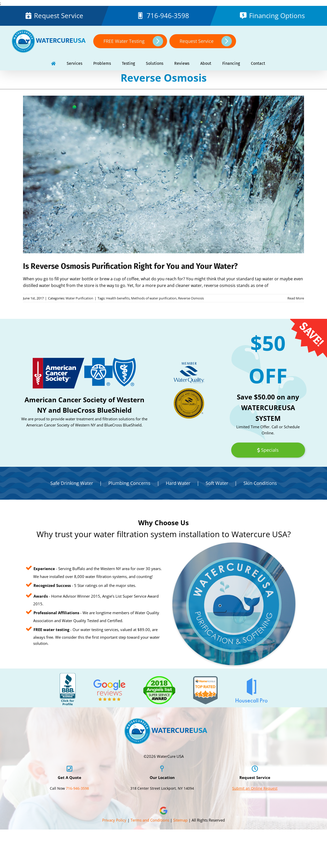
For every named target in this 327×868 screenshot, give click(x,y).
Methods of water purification (154, 298)
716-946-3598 (168, 16)
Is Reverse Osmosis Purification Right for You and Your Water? (130, 266)
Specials (268, 450)
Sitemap (180, 820)
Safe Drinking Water (72, 483)
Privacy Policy (114, 820)
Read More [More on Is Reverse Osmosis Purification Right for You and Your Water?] (296, 298)
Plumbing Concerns (129, 483)
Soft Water (217, 483)
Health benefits (118, 298)
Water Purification (79, 298)
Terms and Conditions (150, 820)
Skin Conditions (260, 483)
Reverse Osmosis (191, 298)
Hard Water (178, 483)
